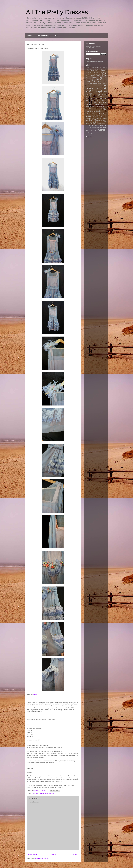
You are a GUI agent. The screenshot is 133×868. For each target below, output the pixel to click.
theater (87, 124)
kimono (103, 108)
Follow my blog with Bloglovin (95, 61)
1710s (87, 67)
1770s (94, 69)
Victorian (95, 126)
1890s (94, 78)
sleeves (98, 120)
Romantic (89, 118)
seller (35, 695)
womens (51, 793)
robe (102, 117)
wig (91, 130)
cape (98, 97)
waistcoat (95, 128)
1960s (105, 84)
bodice (104, 95)
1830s (102, 72)
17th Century (95, 71)
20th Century (40, 793)
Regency (88, 117)
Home (30, 36)
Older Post (75, 854)
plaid (102, 115)
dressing (101, 103)
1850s (96, 74)
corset (105, 98)
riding (96, 117)
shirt (98, 118)
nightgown (98, 111)
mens (102, 110)
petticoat (94, 115)
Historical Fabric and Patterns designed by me (95, 47)
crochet (102, 100)
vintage (87, 128)
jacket (95, 108)
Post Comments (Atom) (42, 859)
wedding (104, 128)
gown (93, 106)
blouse (95, 95)
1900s (99, 80)
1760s (87, 69)
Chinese (91, 98)
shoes (105, 118)
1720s (92, 67)
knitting (88, 110)
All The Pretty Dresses (57, 12)
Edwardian (90, 104)
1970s (90, 86)
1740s (98, 67)
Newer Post (32, 854)
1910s (88, 82)
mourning (89, 111)
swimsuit (101, 122)
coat (98, 98)
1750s (103, 67)
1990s (97, 86)
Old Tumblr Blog (43, 36)
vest (87, 126)
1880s (104, 76)
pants (87, 115)
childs (105, 97)
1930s (88, 84)
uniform (103, 124)
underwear (95, 124)
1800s (102, 71)
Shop (57, 36)
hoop (90, 108)
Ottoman (94, 113)
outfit (100, 113)
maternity (95, 110)
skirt (90, 120)
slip (104, 120)
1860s (104, 74)
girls (101, 105)
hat (106, 106)
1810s (88, 72)
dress (46, 793)
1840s (88, 74)
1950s (100, 84)
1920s (34, 793)
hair (101, 106)
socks (87, 122)
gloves (87, 106)
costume (92, 100)
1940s (94, 84)
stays (93, 122)
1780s (101, 69)
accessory (95, 93)
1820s (95, 72)
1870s (93, 76)
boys (92, 97)
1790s (87, 71)
